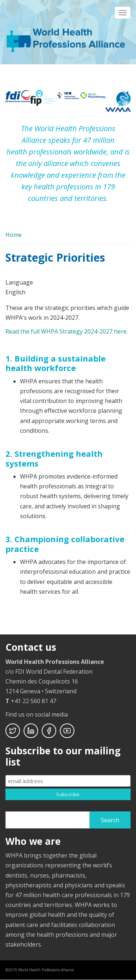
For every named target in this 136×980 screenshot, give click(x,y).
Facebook (49, 731)
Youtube (67, 731)
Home (14, 235)
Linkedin (31, 731)
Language (19, 282)
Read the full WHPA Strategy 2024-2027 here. (67, 331)
